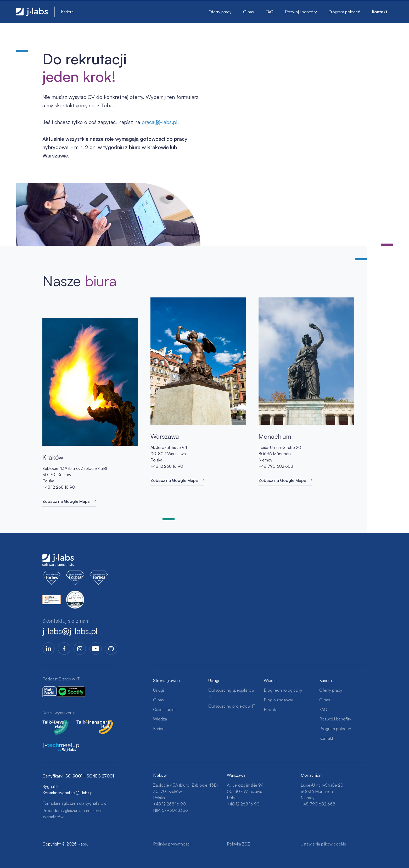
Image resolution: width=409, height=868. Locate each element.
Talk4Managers (90, 723)
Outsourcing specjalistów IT (231, 693)
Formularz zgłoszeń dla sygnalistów (74, 803)
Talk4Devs (52, 723)
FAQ (269, 12)
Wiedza (160, 719)
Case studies (165, 709)
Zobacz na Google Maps (66, 501)
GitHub (111, 649)
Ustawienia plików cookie (323, 844)
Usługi (158, 690)
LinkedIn (49, 649)
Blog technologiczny (283, 690)
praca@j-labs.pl (159, 122)
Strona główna (166, 680)
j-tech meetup (55, 746)
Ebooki (270, 709)
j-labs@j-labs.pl (70, 631)
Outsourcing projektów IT (232, 706)
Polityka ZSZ (238, 844)
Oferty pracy (220, 12)
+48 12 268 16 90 (59, 487)
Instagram (80, 649)
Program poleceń (344, 12)
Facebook (64, 649)
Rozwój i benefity (301, 12)
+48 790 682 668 (276, 466)
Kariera (67, 12)
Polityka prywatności (172, 844)
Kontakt (380, 12)
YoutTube (96, 649)
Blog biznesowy (278, 700)
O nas (248, 12)
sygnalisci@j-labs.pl (76, 793)
